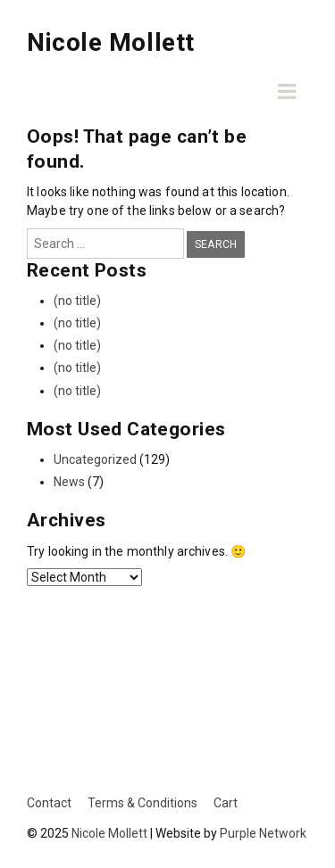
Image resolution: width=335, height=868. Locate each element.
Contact (49, 803)
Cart (226, 803)
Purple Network (263, 833)
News (69, 482)
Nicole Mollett (111, 42)
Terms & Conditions (142, 803)
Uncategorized (95, 459)
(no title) (77, 301)
